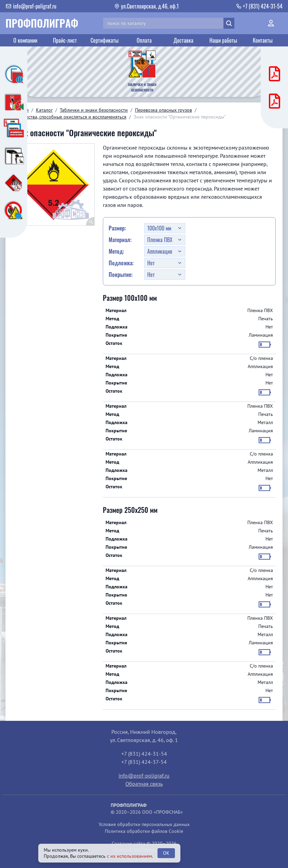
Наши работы (223, 40)
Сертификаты (105, 40)
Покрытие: (121, 275)
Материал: (120, 240)
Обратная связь (144, 784)
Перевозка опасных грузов (163, 110)
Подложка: (121, 263)
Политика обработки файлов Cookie (144, 831)
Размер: (117, 228)
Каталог (44, 110)
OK (166, 853)
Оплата (144, 40)
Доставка (183, 40)
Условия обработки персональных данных (144, 824)
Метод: (116, 251)
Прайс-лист (65, 40)
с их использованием (129, 856)
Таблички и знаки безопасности (94, 110)
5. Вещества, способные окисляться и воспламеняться (69, 117)
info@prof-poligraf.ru (144, 775)
